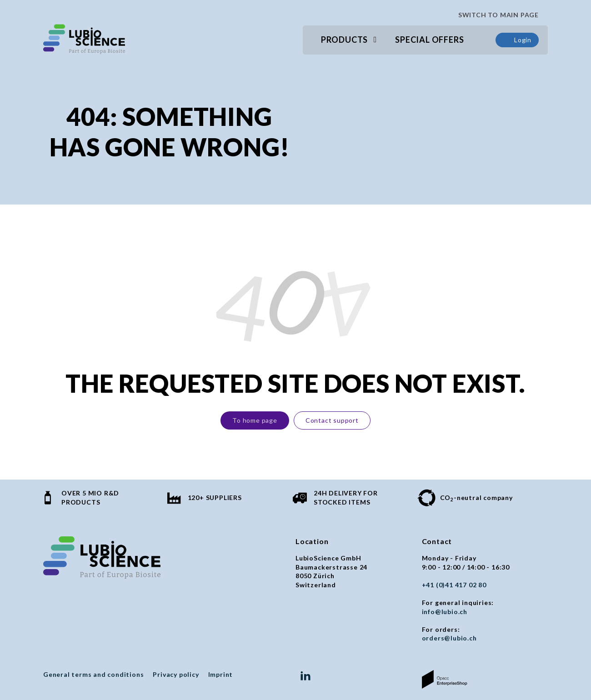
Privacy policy (176, 674)
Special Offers (429, 40)
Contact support (332, 420)
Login (517, 40)
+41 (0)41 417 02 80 (454, 585)
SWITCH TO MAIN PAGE (495, 15)
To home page (255, 420)
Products (344, 40)
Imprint (221, 674)
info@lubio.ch (445, 612)
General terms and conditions (93, 674)
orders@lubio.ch (449, 638)
